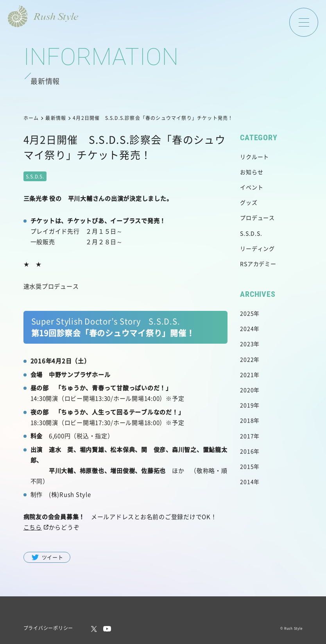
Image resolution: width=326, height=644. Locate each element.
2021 (247, 375)
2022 (247, 359)
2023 (247, 344)
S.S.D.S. (251, 233)
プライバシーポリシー (48, 628)
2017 (247, 436)
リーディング (257, 248)
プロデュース (257, 218)
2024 (247, 328)
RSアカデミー (258, 264)
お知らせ (252, 172)
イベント (252, 187)
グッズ (249, 202)
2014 (247, 482)
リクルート (254, 157)
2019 (247, 405)
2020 (247, 390)
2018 (247, 420)
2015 (247, 466)
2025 (247, 313)
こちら (33, 527)
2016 (247, 451)
